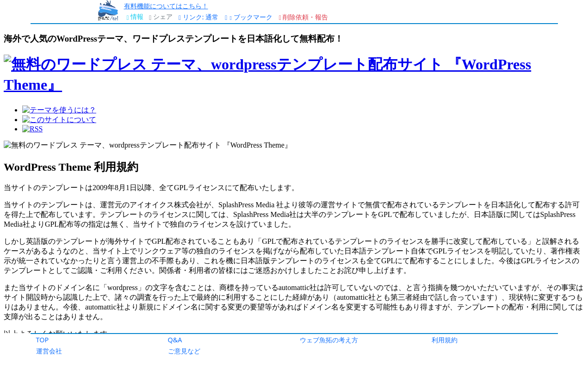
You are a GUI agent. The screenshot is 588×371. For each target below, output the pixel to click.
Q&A (175, 340)
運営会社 (49, 351)
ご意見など (184, 351)
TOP (43, 340)
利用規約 (445, 340)
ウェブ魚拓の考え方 (329, 340)
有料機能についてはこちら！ (166, 6)
